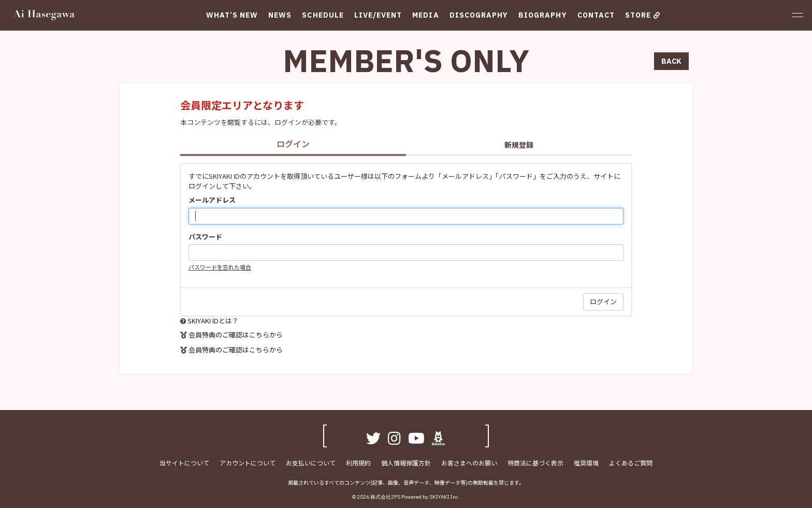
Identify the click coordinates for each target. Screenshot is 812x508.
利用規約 (358, 463)
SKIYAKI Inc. (445, 497)
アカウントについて (248, 463)
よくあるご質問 (631, 463)
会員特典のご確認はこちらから (236, 335)
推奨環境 (586, 463)
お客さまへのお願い (469, 463)
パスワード (205, 237)
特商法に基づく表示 (535, 463)
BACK (671, 61)
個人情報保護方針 (406, 463)
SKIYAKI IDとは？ (213, 321)
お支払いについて (311, 463)
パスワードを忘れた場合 (220, 267)
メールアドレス (212, 200)
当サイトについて (184, 463)
